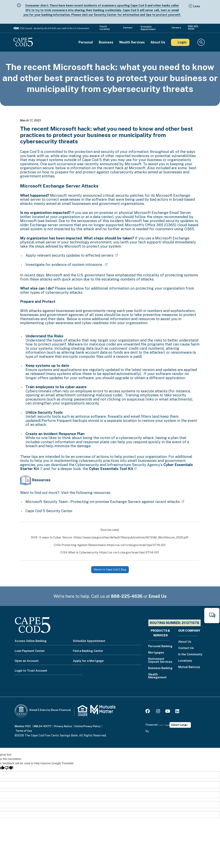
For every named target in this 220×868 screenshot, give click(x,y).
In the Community (190, 655)
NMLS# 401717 (43, 726)
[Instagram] (158, 712)
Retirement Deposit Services (160, 661)
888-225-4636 (193, 28)
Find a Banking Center (88, 651)
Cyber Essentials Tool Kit (111, 469)
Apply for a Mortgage (88, 661)
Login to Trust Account (31, 671)
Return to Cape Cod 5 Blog (110, 569)
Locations (185, 661)
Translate (165, 725)
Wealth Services (132, 42)
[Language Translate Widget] (180, 725)
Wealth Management (157, 676)
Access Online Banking (31, 641)
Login (182, 42)
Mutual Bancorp (189, 667)
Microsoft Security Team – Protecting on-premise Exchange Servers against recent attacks (103, 502)
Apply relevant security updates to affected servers (70, 255)
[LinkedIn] (177, 712)
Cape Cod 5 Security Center (49, 511)
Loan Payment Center (30, 651)
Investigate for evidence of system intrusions (65, 265)
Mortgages (156, 653)
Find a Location (105, 28)
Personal (86, 42)
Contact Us (186, 648)
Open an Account (27, 661)
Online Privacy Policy (87, 726)
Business (106, 42)
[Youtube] (168, 712)
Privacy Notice (63, 726)
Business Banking (160, 668)
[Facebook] (148, 712)
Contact (128, 28)
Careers (176, 28)
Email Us (158, 596)
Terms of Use (24, 731)
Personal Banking (160, 646)
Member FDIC (23, 726)
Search (201, 42)
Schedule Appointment (148, 28)
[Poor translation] (9, 768)
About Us (158, 42)
